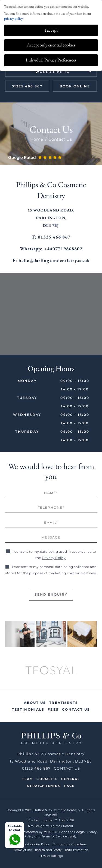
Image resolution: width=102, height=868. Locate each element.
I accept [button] (51, 30)
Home (37, 139)
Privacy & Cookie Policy (33, 844)
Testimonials (28, 709)
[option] (51, 671)
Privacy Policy (54, 558)
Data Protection (77, 850)
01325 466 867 (27, 86)
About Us (35, 703)
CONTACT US (67, 768)
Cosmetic (47, 779)
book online (75, 86)
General (71, 779)
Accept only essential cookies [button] (51, 45)
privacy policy (13, 18)
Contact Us (76, 709)
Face (69, 786)
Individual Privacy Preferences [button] (51, 60)
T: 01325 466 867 (51, 237)
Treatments (64, 703)
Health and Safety (48, 850)
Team (28, 779)
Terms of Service (54, 836)
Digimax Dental (61, 826)
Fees (53, 709)
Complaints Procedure (69, 844)
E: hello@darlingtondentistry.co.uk (51, 260)
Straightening (44, 786)
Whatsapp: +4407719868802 (51, 249)
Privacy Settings (51, 856)
